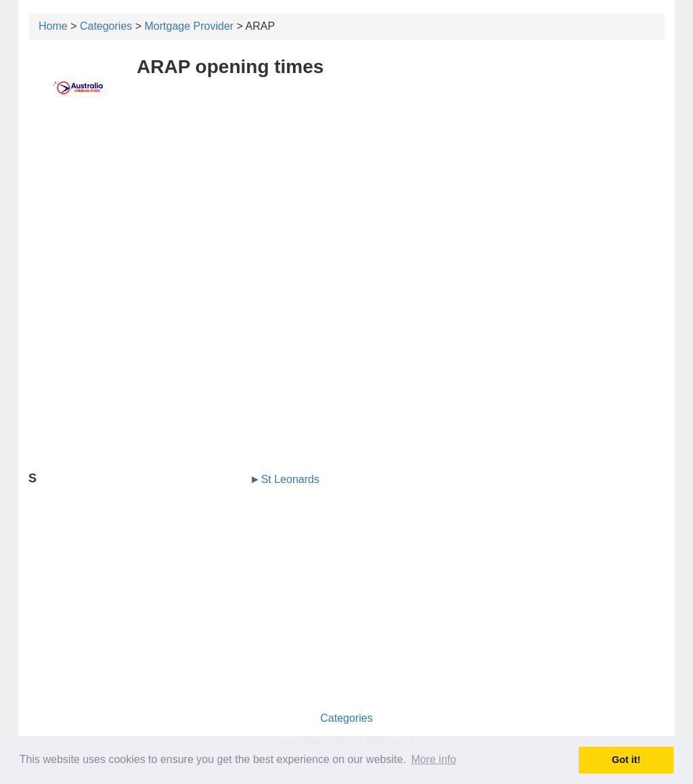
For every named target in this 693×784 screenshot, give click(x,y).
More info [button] (433, 759)
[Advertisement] (346, 214)
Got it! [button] (626, 760)
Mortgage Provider (189, 26)
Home (53, 26)
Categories (106, 26)
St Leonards (290, 479)
